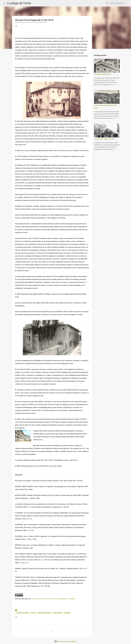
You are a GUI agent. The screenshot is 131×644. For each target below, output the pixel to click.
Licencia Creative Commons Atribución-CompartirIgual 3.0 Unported (53, 599)
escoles (33, 613)
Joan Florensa (57, 613)
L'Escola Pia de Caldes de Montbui (104, 139)
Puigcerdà (67, 613)
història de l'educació (44, 613)
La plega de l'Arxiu (19, 3)
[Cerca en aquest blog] (118, 3)
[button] (16, 26)
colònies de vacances (22, 613)
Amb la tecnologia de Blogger (66, 641)
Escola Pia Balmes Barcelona (103, 74)
